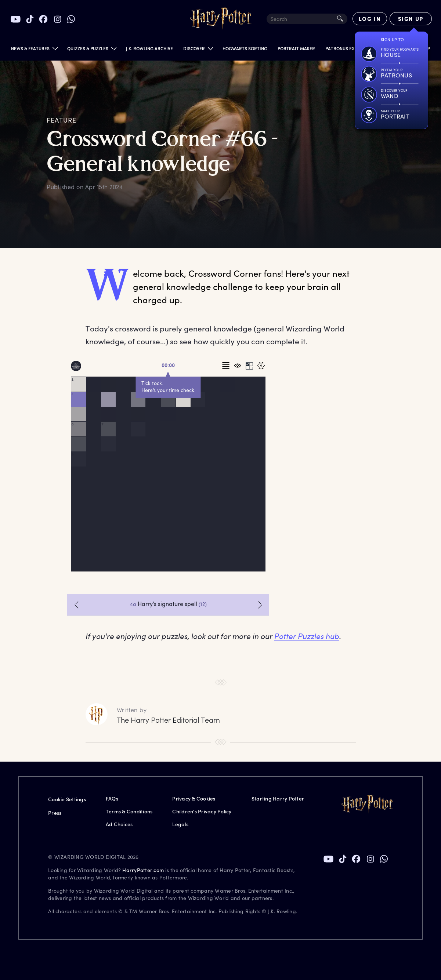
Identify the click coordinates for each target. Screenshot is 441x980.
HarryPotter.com (143, 870)
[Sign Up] (411, 19)
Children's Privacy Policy (202, 811)
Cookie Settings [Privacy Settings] (67, 799)
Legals (180, 824)
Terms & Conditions (129, 811)
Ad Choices (119, 824)
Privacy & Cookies (194, 798)
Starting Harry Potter (278, 798)
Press (55, 813)
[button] (34, 50)
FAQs (112, 798)
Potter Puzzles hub (307, 636)
